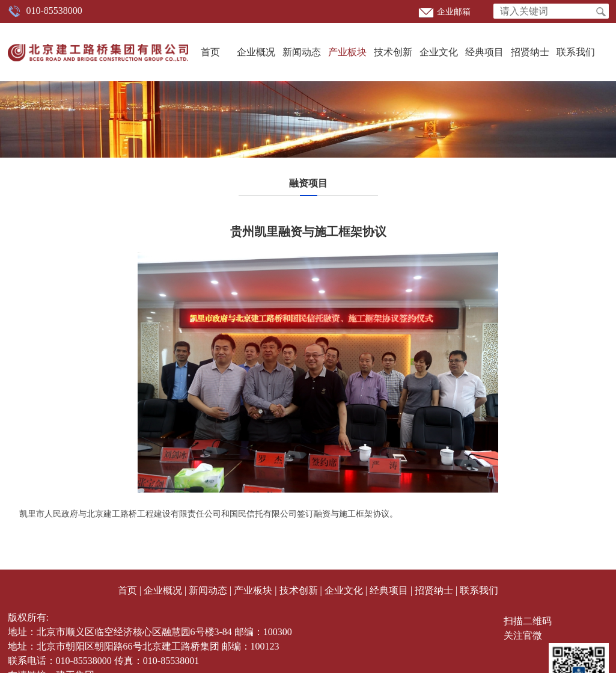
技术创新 (393, 52)
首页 (210, 52)
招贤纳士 (530, 52)
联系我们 (576, 52)
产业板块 (347, 52)
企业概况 (256, 52)
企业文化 (439, 52)
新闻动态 (302, 52)
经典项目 (484, 52)
